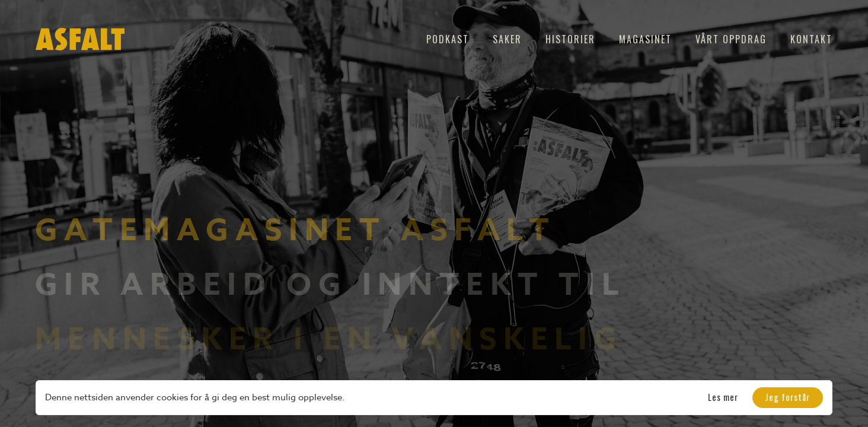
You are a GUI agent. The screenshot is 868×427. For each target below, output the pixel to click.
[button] (788, 398)
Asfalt (478, 231)
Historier (570, 39)
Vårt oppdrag (731, 39)
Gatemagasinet (211, 231)
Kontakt (811, 39)
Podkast (448, 39)
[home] (80, 39)
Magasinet (645, 39)
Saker (507, 39)
